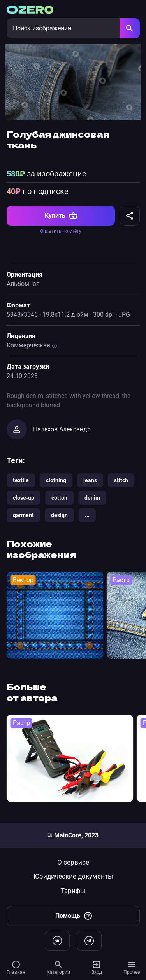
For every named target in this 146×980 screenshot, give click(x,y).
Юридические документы (73, 876)
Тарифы (73, 891)
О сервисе (73, 862)
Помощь (74, 916)
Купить (61, 222)
